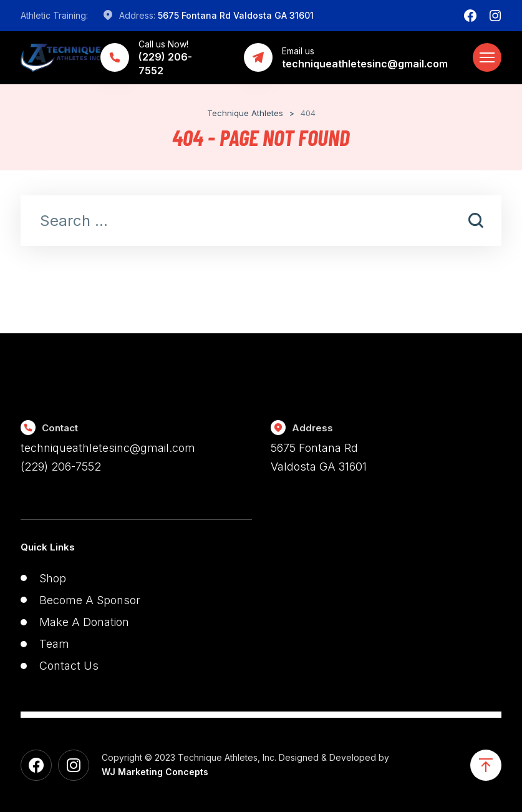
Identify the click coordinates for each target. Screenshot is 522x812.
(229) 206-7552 (61, 467)
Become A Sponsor (90, 600)
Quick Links (48, 547)
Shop (53, 578)
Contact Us (69, 666)
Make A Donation (84, 622)
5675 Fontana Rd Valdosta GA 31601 (236, 15)
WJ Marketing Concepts (155, 772)
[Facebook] (470, 16)
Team (54, 644)
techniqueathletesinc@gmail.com (108, 448)
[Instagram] (495, 16)
